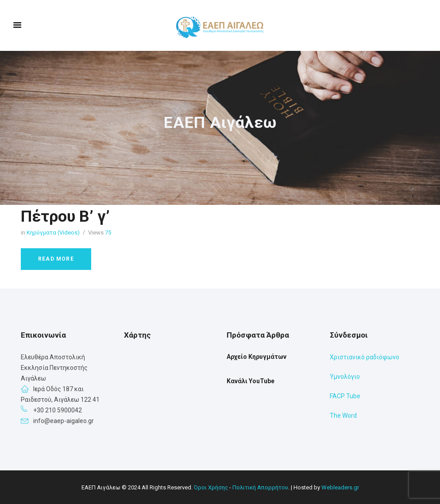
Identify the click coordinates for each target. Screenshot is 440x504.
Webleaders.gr (340, 487)
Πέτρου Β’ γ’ (65, 216)
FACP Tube (345, 396)
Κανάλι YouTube (251, 381)
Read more (56, 259)
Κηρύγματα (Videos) (53, 233)
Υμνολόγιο (345, 377)
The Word (343, 416)
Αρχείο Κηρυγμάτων (257, 357)
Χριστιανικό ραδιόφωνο (365, 357)
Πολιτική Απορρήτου (260, 487)
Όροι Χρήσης (211, 487)
